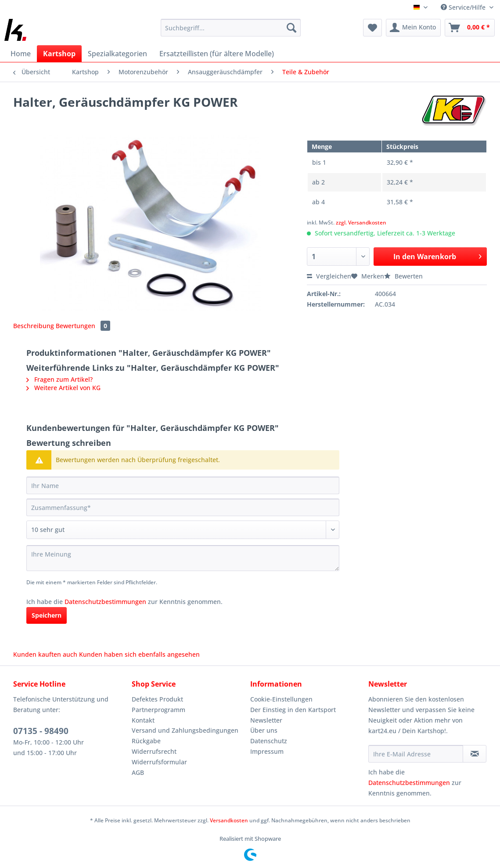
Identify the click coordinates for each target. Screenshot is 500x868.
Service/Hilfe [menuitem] (464, 7)
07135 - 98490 (41, 731)
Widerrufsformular (159, 762)
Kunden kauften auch (45, 654)
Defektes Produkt (157, 699)
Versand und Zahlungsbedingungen (185, 730)
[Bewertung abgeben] (183, 530)
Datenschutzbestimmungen (105, 602)
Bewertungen (83, 326)
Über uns (264, 730)
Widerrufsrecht (154, 751)
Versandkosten (229, 820)
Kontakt (143, 720)
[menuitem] (231, 32)
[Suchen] (291, 28)
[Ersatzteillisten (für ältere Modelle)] (217, 54)
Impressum (267, 751)
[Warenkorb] (470, 28)
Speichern (47, 615)
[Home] (21, 54)
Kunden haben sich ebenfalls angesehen (139, 654)
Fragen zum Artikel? (59, 379)
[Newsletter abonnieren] (475, 754)
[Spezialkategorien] (117, 54)
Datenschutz (269, 741)
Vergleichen (329, 276)
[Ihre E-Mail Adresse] (416, 754)
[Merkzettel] (372, 28)
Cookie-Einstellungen (281, 699)
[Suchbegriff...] (231, 28)
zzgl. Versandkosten (361, 222)
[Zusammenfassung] (183, 507)
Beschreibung (34, 326)
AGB (138, 772)
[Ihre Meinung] (183, 558)
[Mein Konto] (413, 28)
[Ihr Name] (183, 485)
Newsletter (266, 720)
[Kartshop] (59, 54)
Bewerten (403, 276)
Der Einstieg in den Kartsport (293, 710)
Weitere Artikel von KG (63, 388)
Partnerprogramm (158, 710)
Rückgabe (146, 741)
